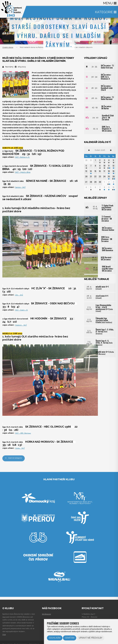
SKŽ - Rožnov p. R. (23, 157)
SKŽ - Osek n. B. (22, 310)
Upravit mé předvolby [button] (91, 638)
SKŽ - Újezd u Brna (23, 172)
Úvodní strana (8, 47)
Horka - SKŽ (20, 448)
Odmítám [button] (70, 638)
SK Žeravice (46, 614)
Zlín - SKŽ (19, 295)
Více (4, 634)
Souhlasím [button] (55, 638)
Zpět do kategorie (14, 458)
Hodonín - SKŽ (21, 325)
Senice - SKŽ (20, 187)
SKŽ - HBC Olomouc (23, 433)
